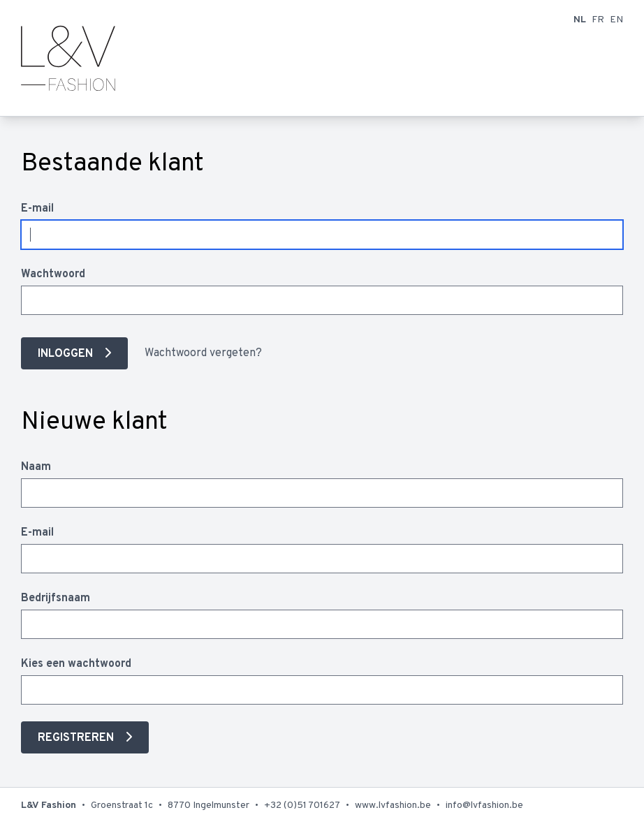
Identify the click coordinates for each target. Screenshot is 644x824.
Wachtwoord (53, 274)
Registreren (77, 738)
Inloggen (67, 354)
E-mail (37, 209)
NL (580, 20)
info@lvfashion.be (484, 805)
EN (616, 20)
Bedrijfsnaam (56, 598)
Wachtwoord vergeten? (203, 353)
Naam (36, 467)
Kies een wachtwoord (76, 664)
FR (598, 20)
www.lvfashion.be (393, 805)
